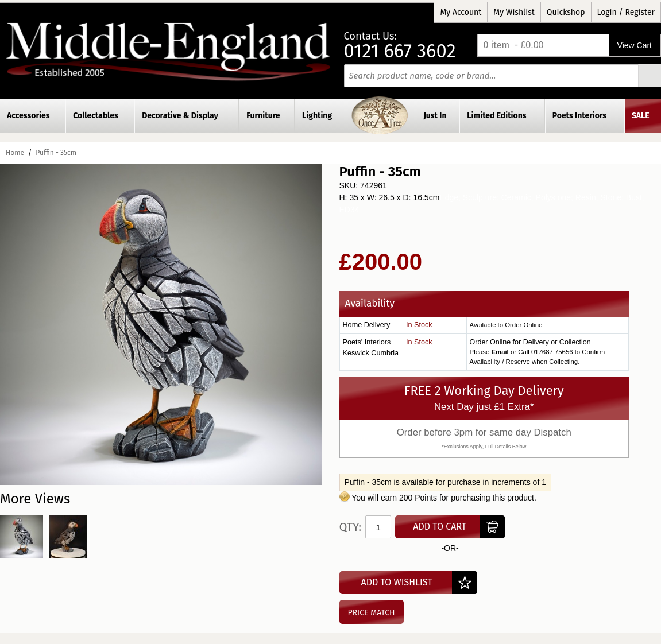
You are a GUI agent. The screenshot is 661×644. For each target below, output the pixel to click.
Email (500, 352)
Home (15, 153)
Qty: (351, 527)
